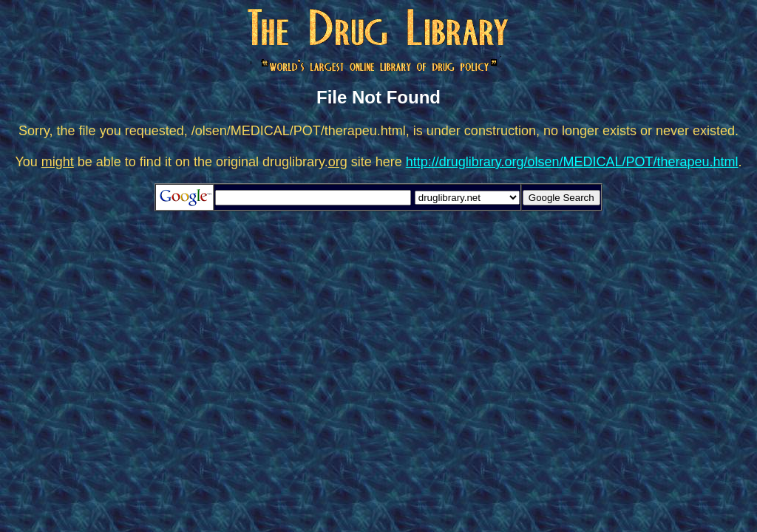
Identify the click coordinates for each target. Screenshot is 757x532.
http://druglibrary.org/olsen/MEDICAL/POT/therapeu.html (572, 162)
